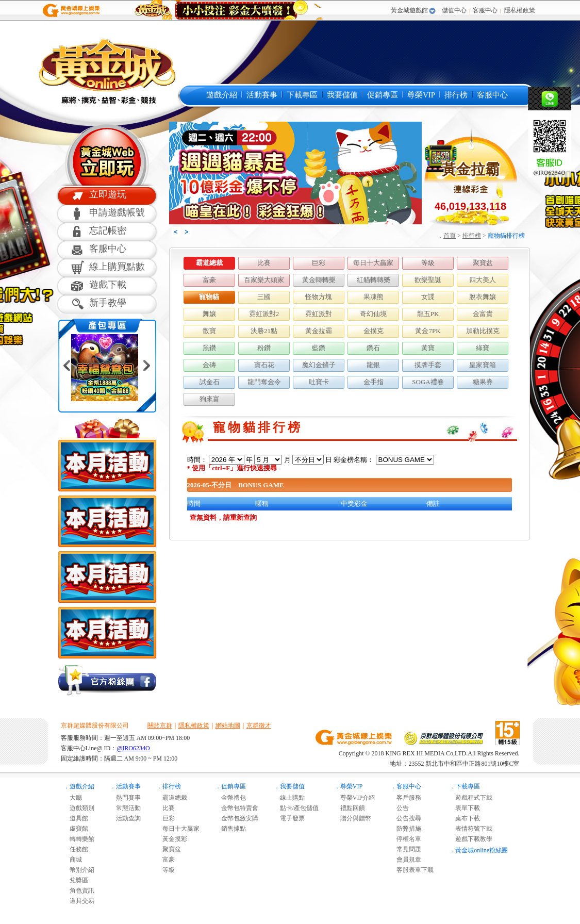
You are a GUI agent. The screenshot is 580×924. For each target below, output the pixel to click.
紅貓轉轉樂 (374, 280)
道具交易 (79, 901)
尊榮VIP (421, 95)
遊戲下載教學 (471, 839)
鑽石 (373, 348)
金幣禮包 (230, 798)
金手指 (374, 382)
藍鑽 (319, 348)
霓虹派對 (319, 314)
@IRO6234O (133, 748)
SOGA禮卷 (428, 382)
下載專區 (302, 95)
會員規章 (406, 860)
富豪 (209, 280)
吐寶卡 (319, 382)
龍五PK (428, 314)
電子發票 (289, 818)
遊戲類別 (79, 808)
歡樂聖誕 (428, 280)
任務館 (76, 849)
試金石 (210, 382)
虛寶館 (76, 829)
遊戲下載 (108, 285)
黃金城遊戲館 (409, 10)
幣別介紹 (79, 870)
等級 (428, 263)
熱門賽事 (125, 798)
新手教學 (108, 303)
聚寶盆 (483, 263)
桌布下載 (465, 818)
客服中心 (485, 10)
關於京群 (160, 725)
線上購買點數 (117, 267)
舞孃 (209, 314)
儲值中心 (454, 10)
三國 (264, 297)
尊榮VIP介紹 (354, 798)
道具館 (76, 818)
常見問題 (406, 849)
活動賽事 (262, 95)
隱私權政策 (520, 10)
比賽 (264, 263)
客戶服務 (406, 798)
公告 (400, 808)
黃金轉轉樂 (319, 280)
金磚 (209, 365)
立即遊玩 (108, 194)
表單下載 (465, 808)
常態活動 (125, 808)
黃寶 (428, 348)
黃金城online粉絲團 (482, 850)
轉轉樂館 (79, 839)
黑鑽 (209, 348)
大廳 (73, 798)
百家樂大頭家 (264, 280)
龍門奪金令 (264, 382)
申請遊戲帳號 (117, 212)
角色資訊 (79, 890)
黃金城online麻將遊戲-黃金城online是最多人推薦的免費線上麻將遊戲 (106, 71)
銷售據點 (230, 829)
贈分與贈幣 (353, 818)
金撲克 (374, 331)
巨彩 (319, 263)
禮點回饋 (350, 808)
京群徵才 (259, 725)
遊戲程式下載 (471, 798)
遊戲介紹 (222, 95)
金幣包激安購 (237, 818)
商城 (73, 860)
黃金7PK (428, 331)
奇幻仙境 (373, 314)
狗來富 (210, 399)
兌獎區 (76, 880)
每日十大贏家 (373, 263)
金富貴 (483, 314)
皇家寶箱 (483, 365)
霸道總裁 (209, 263)
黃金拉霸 (319, 331)
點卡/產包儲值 (296, 808)
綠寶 (483, 348)
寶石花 (264, 365)
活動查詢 (125, 818)
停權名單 (406, 839)
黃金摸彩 (172, 839)
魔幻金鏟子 (319, 365)
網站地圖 (228, 725)
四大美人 (483, 280)
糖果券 (483, 382)
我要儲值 (342, 95)
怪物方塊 (319, 297)
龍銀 (373, 365)
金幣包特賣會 (237, 808)
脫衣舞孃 (483, 297)
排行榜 (456, 95)
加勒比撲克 (483, 331)
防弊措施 (406, 829)
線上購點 (289, 798)
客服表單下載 (412, 870)
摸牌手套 (428, 365)
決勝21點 (264, 331)
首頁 (450, 236)
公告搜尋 (406, 818)
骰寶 (209, 331)
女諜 (428, 297)
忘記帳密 (108, 230)
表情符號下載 (471, 829)
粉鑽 (264, 348)
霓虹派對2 (264, 314)
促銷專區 (383, 95)
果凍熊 (374, 297)
